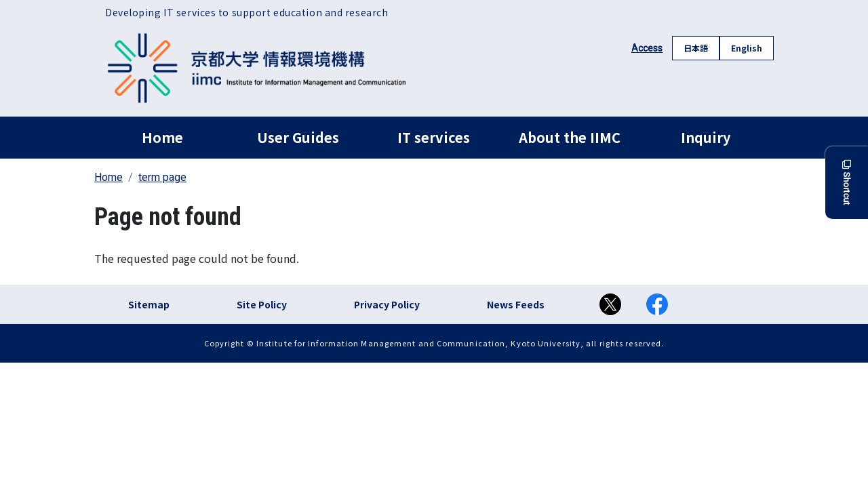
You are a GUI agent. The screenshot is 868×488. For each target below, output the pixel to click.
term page (162, 177)
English (747, 48)
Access (647, 48)
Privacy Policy (387, 304)
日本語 (696, 48)
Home (162, 137)
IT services (434, 137)
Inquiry (706, 137)
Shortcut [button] (847, 183)
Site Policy (262, 304)
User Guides (298, 137)
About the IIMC (570, 137)
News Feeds (516, 304)
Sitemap (149, 304)
